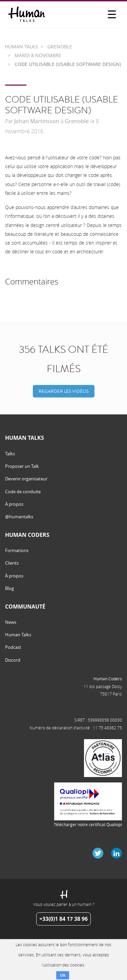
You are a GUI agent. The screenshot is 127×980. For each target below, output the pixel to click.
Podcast (13, 647)
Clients (12, 563)
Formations (17, 550)
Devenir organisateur (26, 479)
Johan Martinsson (37, 121)
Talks (10, 454)
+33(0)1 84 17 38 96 (63, 919)
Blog (9, 588)
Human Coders (108, 679)
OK (63, 975)
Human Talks (18, 635)
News (11, 622)
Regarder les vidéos (64, 391)
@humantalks (19, 517)
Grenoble (77, 121)
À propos (14, 504)
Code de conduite (23, 492)
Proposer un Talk (22, 466)
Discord (13, 660)
